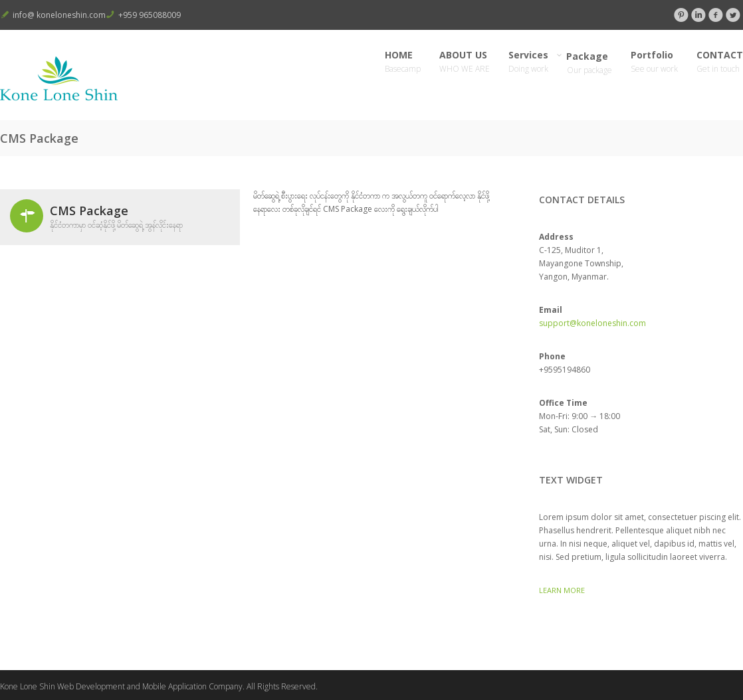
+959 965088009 (150, 15)
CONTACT (720, 62)
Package (589, 63)
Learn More (562, 590)
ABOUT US (465, 62)
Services (528, 62)
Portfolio (654, 62)
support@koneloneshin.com (592, 323)
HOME (403, 62)
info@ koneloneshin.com (59, 15)
